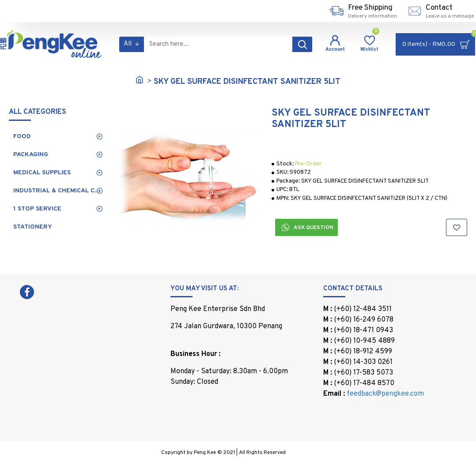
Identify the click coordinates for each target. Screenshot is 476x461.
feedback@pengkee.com (385, 394)
